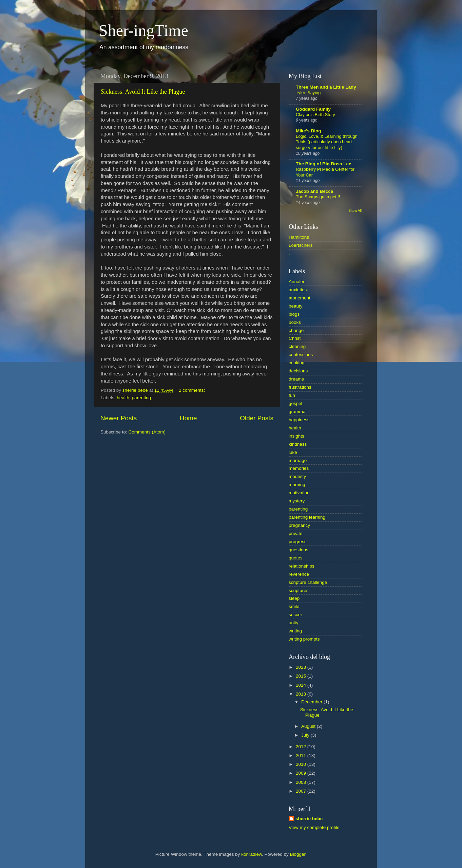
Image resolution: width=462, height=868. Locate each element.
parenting (141, 398)
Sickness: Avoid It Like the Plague (143, 92)
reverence (299, 574)
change (296, 330)
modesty (297, 476)
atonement (300, 298)
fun (292, 395)
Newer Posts (119, 418)
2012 (302, 747)
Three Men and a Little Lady (326, 87)
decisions (298, 371)
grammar (298, 412)
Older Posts (257, 418)
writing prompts (304, 639)
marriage (298, 460)
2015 (302, 676)
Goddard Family (313, 109)
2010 (302, 764)
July (306, 735)
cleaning (297, 346)
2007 (302, 791)
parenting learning (307, 517)
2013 (302, 694)
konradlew (252, 854)
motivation (299, 493)
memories (299, 468)
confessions (301, 355)
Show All (355, 211)
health (123, 398)
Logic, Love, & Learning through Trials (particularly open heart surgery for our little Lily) (327, 142)
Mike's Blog (308, 131)
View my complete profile (314, 827)
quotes (296, 558)
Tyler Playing (308, 93)
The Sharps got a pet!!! (318, 197)
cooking (297, 363)
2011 (302, 755)
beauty (296, 306)
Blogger (298, 854)
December (312, 702)
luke (293, 452)
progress (298, 542)
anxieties (298, 290)
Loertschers (301, 245)
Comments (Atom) (147, 432)
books (295, 322)
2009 (302, 773)
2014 (302, 685)
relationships (302, 566)
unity (294, 623)
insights (296, 436)
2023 (302, 667)
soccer (295, 615)
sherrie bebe (309, 819)
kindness (298, 444)
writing (295, 631)
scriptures (299, 590)
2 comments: (193, 390)
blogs (294, 314)
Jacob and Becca (314, 191)
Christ (295, 338)
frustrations (300, 387)
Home (188, 418)
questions (299, 550)
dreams (296, 379)
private (296, 533)
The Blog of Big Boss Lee (324, 164)
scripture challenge (308, 582)
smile (294, 606)
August (309, 726)
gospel (295, 403)
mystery (297, 501)
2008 (302, 782)
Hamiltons (299, 237)
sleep (294, 598)
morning (297, 485)
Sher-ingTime (143, 30)
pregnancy (299, 525)
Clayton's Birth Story (315, 115)
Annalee (297, 282)
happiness (299, 420)
